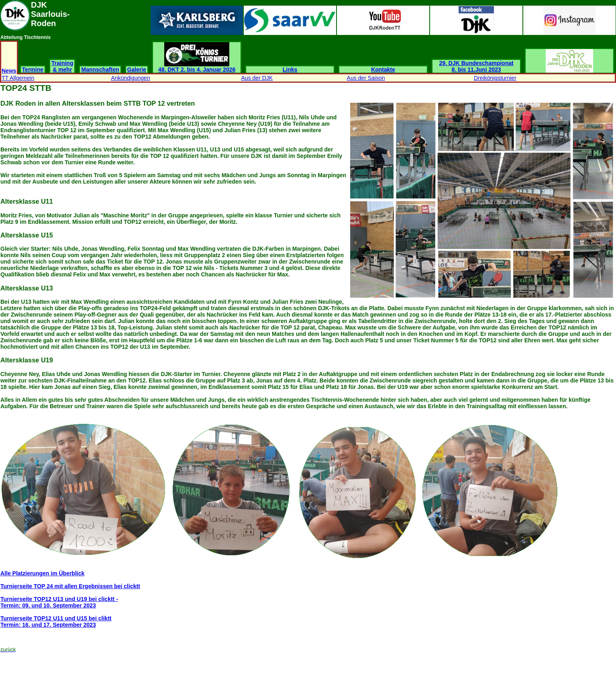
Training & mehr (62, 66)
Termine (33, 70)
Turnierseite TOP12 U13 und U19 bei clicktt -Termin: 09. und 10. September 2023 (59, 602)
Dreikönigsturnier (495, 78)
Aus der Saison (366, 78)
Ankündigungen (130, 78)
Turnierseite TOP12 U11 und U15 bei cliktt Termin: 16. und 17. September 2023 (56, 622)
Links (290, 70)
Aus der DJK (257, 78)
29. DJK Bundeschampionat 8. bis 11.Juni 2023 (476, 66)
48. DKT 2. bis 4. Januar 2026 (197, 67)
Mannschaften (100, 70)
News (9, 71)
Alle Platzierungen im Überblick (42, 573)
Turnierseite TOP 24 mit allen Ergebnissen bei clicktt (70, 586)
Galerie (137, 70)
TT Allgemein (18, 78)
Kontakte (383, 70)
